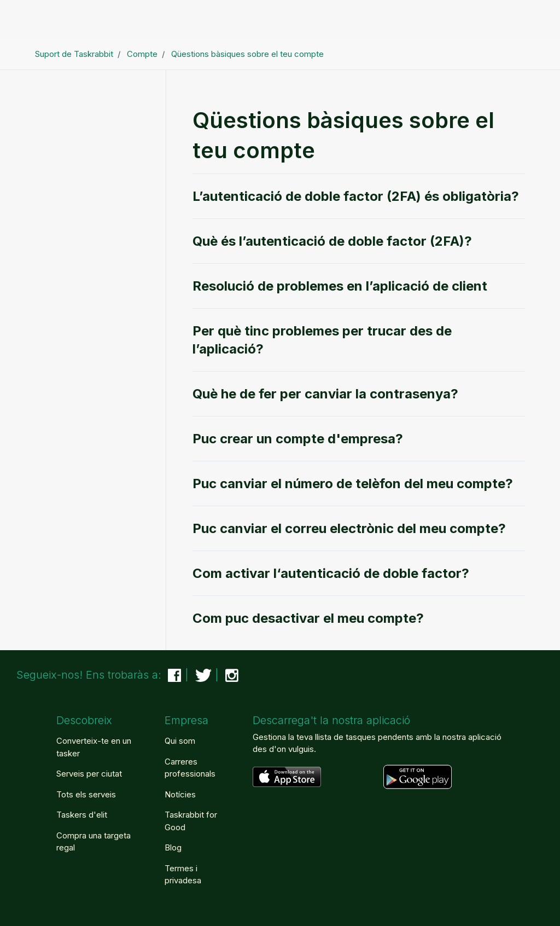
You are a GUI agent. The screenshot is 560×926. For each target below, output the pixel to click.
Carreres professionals (190, 768)
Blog (173, 847)
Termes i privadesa (183, 875)
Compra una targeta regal (94, 842)
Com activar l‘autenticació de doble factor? (331, 573)
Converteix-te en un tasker (94, 747)
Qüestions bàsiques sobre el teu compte (247, 54)
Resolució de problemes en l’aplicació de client (340, 286)
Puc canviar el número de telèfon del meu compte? (353, 484)
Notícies (180, 794)
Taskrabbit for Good (191, 821)
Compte (142, 54)
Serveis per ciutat (89, 774)
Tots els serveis (86, 794)
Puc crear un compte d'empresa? (298, 439)
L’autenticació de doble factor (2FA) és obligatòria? (356, 196)
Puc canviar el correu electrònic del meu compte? (349, 528)
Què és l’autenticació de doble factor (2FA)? (332, 241)
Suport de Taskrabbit (74, 54)
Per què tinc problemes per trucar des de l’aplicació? (322, 340)
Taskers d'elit (82, 815)
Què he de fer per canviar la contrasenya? (325, 394)
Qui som (180, 741)
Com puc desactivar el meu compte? (308, 618)
